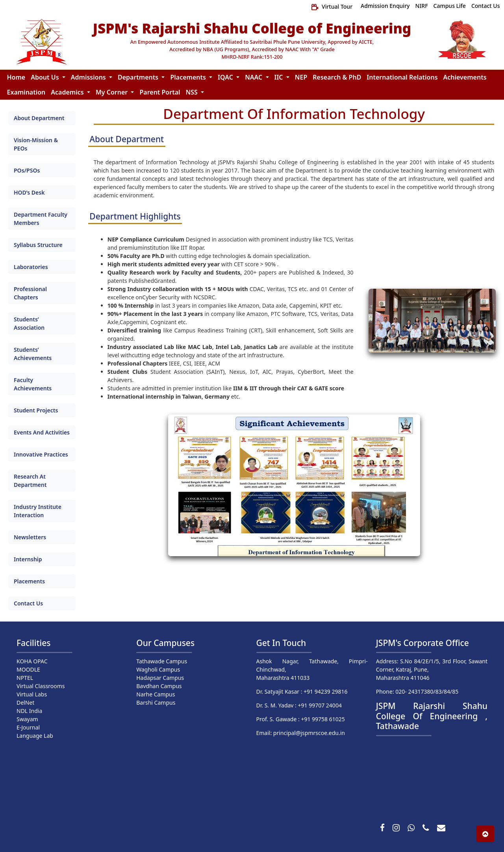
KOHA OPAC (32, 661)
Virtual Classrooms (41, 686)
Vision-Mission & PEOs (36, 144)
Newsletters (30, 537)
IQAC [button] (226, 77)
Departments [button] (139, 77)
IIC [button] (280, 77)
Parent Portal (160, 92)
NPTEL (25, 678)
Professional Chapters (30, 293)
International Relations (402, 77)
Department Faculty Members (41, 219)
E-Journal (28, 727)
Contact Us (28, 603)
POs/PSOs (27, 170)
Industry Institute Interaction (38, 511)
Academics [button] (68, 92)
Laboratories (31, 267)
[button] (485, 834)
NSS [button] (193, 92)
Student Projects (36, 410)
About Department (39, 118)
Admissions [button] (89, 77)
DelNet (25, 703)
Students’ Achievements (33, 354)
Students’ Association (29, 323)
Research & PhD (337, 77)
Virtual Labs (32, 694)
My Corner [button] (113, 92)
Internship (28, 559)
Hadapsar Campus (160, 678)
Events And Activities (42, 432)
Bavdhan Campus (159, 686)
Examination (26, 92)
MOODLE (28, 669)
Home (16, 77)
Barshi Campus (156, 703)
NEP (301, 77)
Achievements (465, 77)
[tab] (42, 118)
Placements (29, 581)
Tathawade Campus (162, 661)
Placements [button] (189, 77)
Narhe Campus (156, 694)
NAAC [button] (254, 77)
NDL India (29, 711)
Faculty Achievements (33, 384)
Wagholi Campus (158, 669)
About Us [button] (46, 77)
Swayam (27, 719)
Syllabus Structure (38, 245)
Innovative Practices (41, 454)
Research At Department (30, 481)
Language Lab (35, 736)
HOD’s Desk (29, 192)
